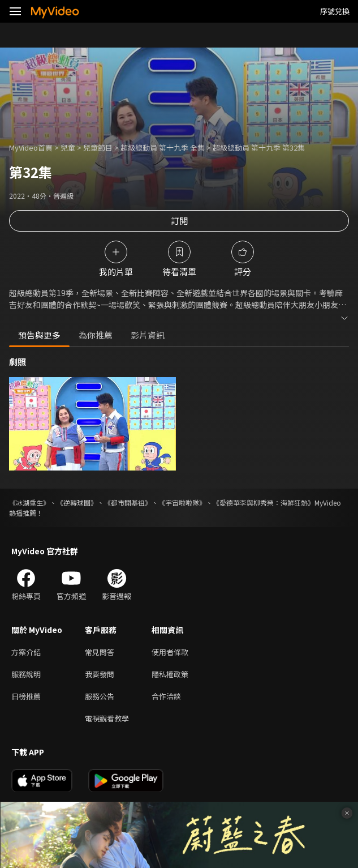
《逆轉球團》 (77, 503)
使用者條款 (170, 652)
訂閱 (179, 221)
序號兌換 (335, 11)
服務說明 (26, 674)
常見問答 (100, 652)
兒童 (68, 147)
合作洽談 (166, 696)
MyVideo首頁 (31, 147)
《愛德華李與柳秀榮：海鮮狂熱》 (264, 503)
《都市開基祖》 (128, 503)
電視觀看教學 (107, 718)
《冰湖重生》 (29, 503)
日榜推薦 (26, 696)
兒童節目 (98, 147)
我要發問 (100, 674)
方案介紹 (26, 652)
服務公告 (100, 696)
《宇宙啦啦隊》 (182, 503)
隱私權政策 (170, 674)
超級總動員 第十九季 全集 (163, 147)
